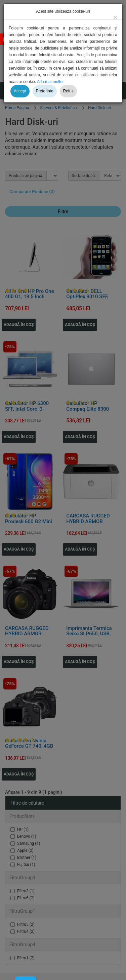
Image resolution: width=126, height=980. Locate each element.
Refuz (68, 91)
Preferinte (45, 91)
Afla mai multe (50, 82)
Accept (20, 91)
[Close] (115, 17)
